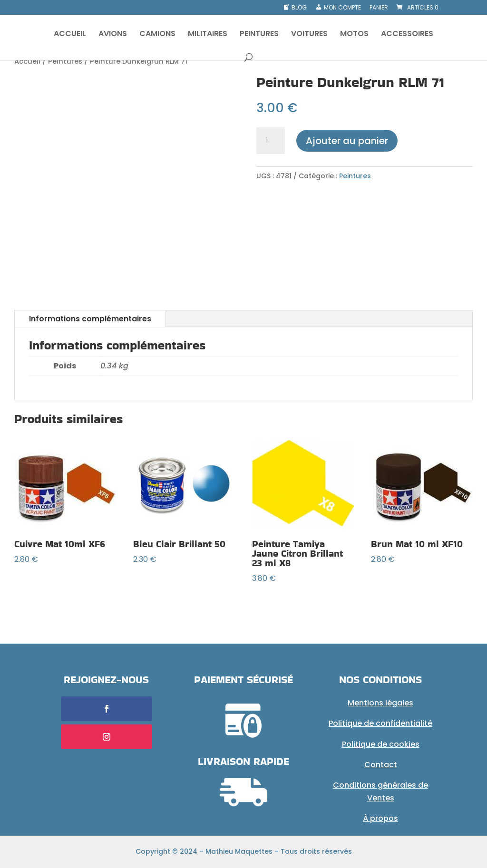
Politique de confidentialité (380, 723)
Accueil (27, 61)
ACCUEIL (70, 35)
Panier (379, 8)
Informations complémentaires (90, 319)
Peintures (65, 61)
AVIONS (113, 35)
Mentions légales (380, 703)
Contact (381, 765)
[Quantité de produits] (271, 141)
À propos (380, 818)
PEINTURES (259, 35)
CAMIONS (157, 35)
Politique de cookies (381, 744)
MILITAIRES (208, 35)
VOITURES (309, 35)
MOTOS (354, 35)
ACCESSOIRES (407, 35)
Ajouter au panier (347, 141)
